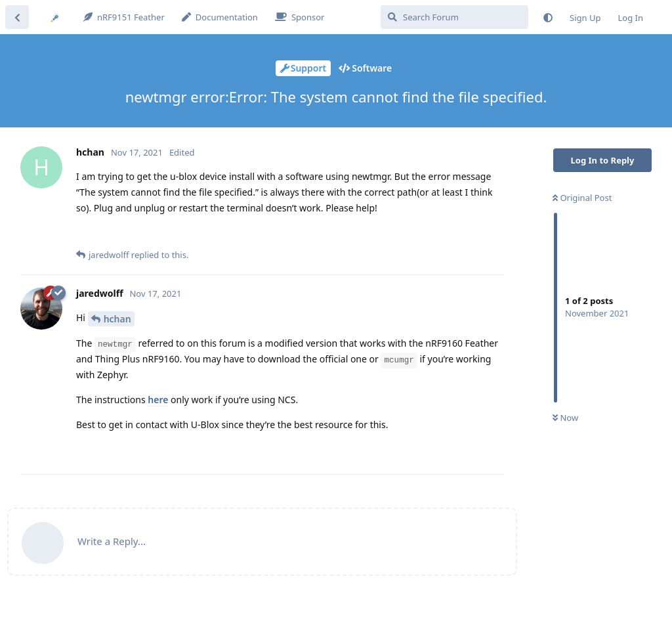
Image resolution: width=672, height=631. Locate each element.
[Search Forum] (454, 17)
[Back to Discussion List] (17, 17)
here (158, 400)
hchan (117, 319)
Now (565, 418)
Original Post (582, 198)
